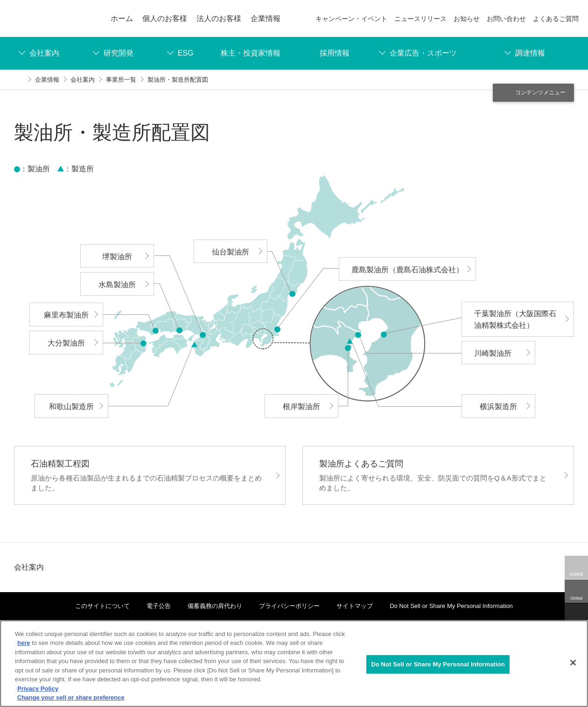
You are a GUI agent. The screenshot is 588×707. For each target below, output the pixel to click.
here (24, 643)
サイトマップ (355, 606)
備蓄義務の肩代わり (215, 606)
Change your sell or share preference (71, 697)
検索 (576, 622)
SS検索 (576, 574)
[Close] (573, 663)
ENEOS (53, 18)
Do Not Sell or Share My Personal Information (451, 606)
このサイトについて (102, 606)
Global (576, 598)
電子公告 (159, 606)
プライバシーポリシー (289, 606)
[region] (294, 664)
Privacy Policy (38, 689)
